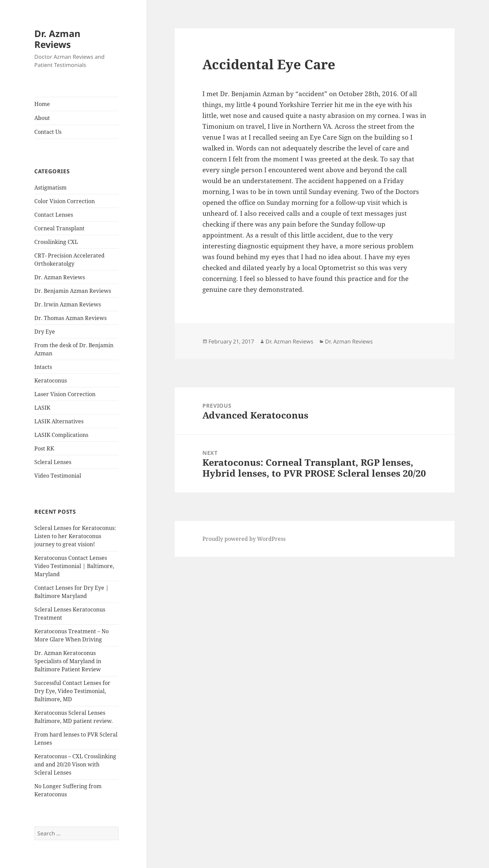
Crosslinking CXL (56, 242)
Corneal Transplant (59, 228)
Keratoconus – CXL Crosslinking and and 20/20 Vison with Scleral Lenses (75, 764)
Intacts (43, 367)
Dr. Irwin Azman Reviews (68, 304)
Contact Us (48, 132)
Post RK (44, 448)
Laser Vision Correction (65, 394)
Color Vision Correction (65, 201)
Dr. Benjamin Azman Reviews (73, 291)
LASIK (42, 408)
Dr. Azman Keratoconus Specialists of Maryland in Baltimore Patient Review (68, 661)
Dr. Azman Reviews (57, 39)
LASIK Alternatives (59, 421)
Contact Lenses (54, 215)
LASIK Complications (61, 435)
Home (42, 104)
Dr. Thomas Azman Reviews (70, 318)
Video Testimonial (58, 476)
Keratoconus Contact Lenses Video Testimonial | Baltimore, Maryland (74, 566)
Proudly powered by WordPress (244, 539)
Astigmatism (50, 188)
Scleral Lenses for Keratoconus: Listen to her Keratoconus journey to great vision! (75, 536)
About (42, 118)
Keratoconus (51, 380)
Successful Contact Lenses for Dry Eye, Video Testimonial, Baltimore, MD (72, 691)
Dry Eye (45, 332)
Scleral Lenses (53, 462)
